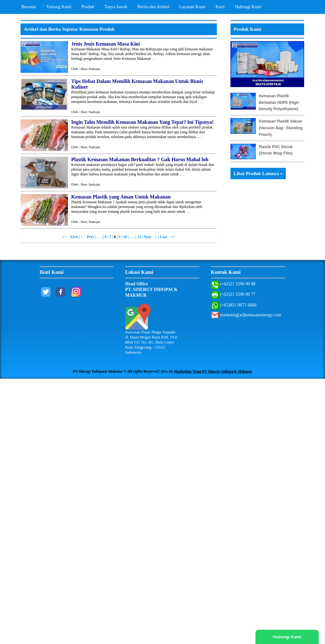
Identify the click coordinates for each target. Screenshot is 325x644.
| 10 (125, 237)
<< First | (72, 237)
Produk (88, 7)
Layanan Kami (192, 7)
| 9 (119, 237)
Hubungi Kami (248, 7)
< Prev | (89, 237)
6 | (107, 237)
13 (139, 237)
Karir (220, 7)
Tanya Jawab (116, 7)
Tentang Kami (59, 7)
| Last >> (167, 237)
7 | (112, 237)
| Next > (150, 237)
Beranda (29, 7)
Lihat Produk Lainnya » (258, 174)
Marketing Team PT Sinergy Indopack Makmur (213, 371)
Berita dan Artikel (153, 7)
